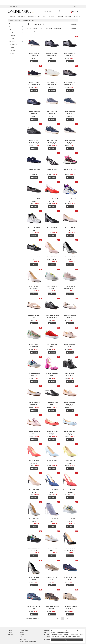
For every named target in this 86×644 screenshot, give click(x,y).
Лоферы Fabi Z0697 (70, 82)
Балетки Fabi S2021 (70, 403)
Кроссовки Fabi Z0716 (70, 170)
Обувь (17, 33)
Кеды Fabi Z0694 (52, 111)
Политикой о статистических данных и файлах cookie (66, 636)
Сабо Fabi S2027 (70, 373)
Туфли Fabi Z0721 (52, 170)
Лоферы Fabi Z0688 (34, 170)
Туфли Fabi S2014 (70, 461)
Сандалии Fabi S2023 (52, 403)
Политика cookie (23, 639)
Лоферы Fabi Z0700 (70, 53)
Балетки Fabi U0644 (34, 257)
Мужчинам (42, 16)
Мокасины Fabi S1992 (70, 577)
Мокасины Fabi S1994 (52, 577)
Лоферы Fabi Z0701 (52, 53)
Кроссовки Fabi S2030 (34, 373)
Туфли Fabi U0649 (52, 228)
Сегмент (36, 32)
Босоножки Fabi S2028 (52, 373)
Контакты (77, 16)
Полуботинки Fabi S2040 (52, 315)
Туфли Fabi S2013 (34, 490)
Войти (75, 7)
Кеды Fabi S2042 (70, 286)
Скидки (60, 16)
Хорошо (67, 640)
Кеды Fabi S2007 (70, 519)
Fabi (9, 23)
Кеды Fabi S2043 (52, 286)
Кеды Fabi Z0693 (70, 111)
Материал (48, 29)
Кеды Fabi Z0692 (34, 141)
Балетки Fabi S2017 (70, 432)
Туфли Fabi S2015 (52, 461)
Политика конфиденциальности (27, 638)
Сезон (35, 29)
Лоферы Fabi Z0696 (34, 111)
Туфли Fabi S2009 (34, 519)
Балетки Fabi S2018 (52, 432)
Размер (29, 32)
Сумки (17, 39)
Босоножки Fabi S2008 (52, 519)
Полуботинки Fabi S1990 (52, 606)
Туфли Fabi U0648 (70, 228)
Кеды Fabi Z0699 (34, 82)
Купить (34, 61)
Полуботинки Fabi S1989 (70, 606)
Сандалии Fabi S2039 (70, 315)
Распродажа (21, 16)
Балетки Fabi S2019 (34, 432)
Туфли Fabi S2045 (70, 257)
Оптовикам (22, 643)
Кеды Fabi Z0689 (70, 141)
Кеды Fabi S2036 (34, 344)
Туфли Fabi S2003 (70, 548)
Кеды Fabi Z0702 (34, 53)
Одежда (17, 36)
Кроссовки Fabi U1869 (70, 199)
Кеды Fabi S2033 (52, 344)
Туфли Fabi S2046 (52, 257)
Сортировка (73, 29)
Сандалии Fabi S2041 (34, 315)
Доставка (68, 16)
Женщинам (32, 16)
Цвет (41, 29)
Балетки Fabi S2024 (34, 403)
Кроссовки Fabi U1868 (34, 228)
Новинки (12, 16)
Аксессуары (17, 30)
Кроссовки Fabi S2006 (34, 548)
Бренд (28, 29)
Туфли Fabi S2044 (34, 286)
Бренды (52, 16)
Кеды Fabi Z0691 (52, 141)
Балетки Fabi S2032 (70, 344)
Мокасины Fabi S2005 (52, 548)
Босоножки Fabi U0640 (52, 199)
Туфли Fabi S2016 (34, 461)
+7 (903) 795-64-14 (14, 7)
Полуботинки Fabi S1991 (34, 606)
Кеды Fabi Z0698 (52, 82)
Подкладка (57, 29)
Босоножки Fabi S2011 (70, 490)
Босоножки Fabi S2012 (52, 490)
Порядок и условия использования (28, 641)
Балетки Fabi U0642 (34, 199)
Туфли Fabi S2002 (34, 577)
